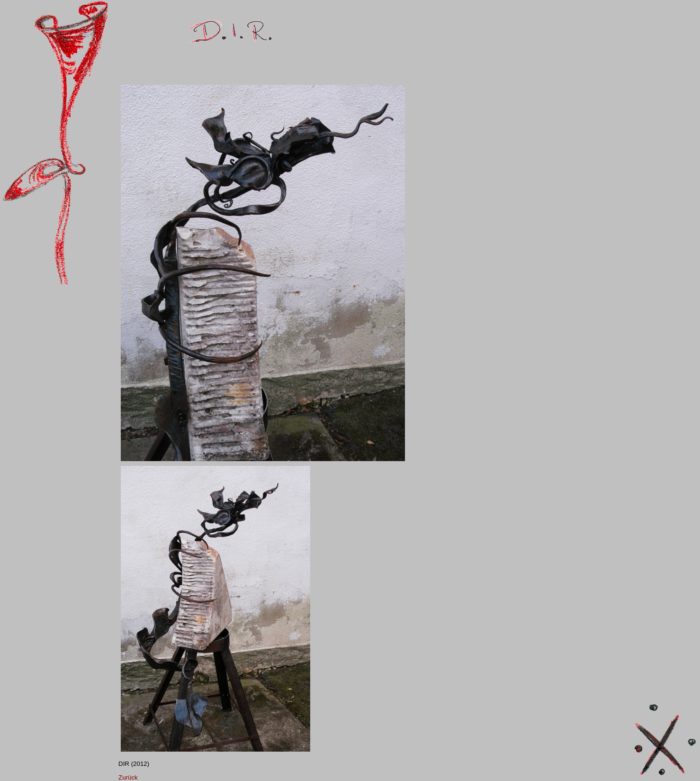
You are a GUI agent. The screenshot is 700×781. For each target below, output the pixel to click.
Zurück (128, 777)
